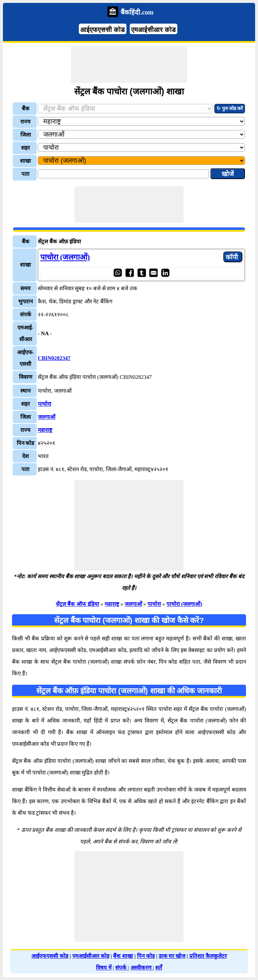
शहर (25, 148)
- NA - (45, 333)
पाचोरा (45, 404)
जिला (26, 135)
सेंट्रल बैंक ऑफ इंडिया (78, 604)
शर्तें (159, 968)
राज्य (25, 122)
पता (25, 174)
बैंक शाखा (123, 956)
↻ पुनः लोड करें (230, 108)
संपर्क (122, 968)
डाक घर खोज (172, 956)
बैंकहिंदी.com (137, 12)
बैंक (26, 109)
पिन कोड (146, 956)
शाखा (25, 161)
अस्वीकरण (142, 968)
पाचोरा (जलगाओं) (65, 257)
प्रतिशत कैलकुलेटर (208, 956)
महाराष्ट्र (45, 430)
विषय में (104, 968)
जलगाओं (47, 417)
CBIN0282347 (54, 358)
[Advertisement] (129, 65)
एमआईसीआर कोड (154, 30)
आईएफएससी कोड (103, 30)
